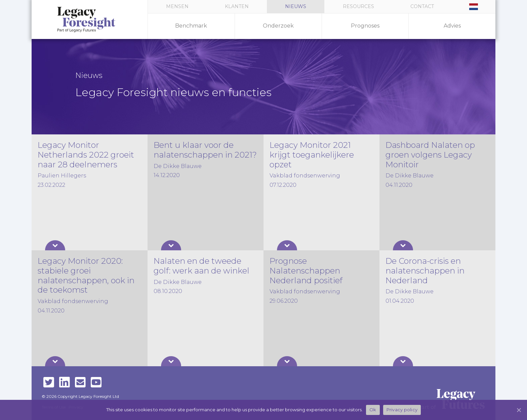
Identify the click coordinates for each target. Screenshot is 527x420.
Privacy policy (402, 410)
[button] (358, 7)
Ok (373, 410)
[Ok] (519, 410)
